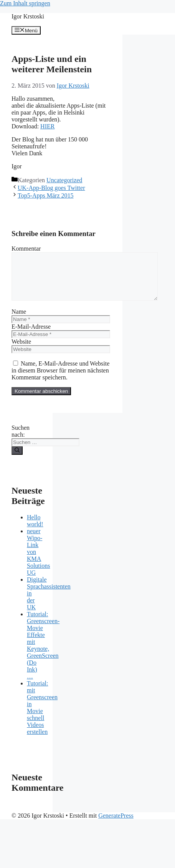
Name (19, 321)
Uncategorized (64, 180)
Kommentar (26, 249)
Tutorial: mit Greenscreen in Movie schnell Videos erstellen (42, 717)
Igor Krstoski (28, 16)
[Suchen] (17, 460)
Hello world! (35, 530)
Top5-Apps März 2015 (46, 195)
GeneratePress (116, 825)
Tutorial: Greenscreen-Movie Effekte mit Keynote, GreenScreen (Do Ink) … (43, 654)
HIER (47, 126)
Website (21, 351)
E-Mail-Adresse (31, 336)
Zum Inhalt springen (25, 3)
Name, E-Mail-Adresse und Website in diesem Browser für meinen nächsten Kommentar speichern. (60, 380)
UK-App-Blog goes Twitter (51, 188)
